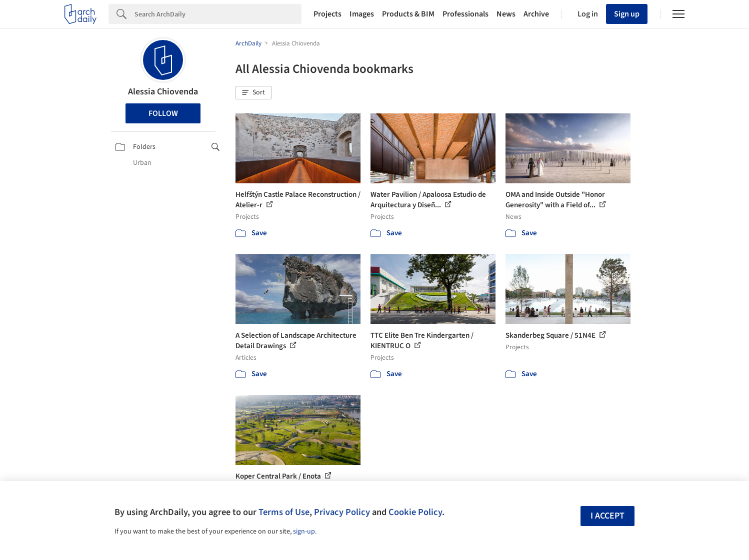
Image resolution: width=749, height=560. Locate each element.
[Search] (218, 14)
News (506, 14)
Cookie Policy (415, 512)
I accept (607, 516)
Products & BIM (408, 14)
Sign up (627, 14)
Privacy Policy (342, 512)
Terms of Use (284, 512)
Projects (327, 14)
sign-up (304, 532)
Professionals (465, 14)
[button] (253, 93)
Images (362, 14)
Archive (536, 14)
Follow (163, 113)
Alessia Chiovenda (163, 92)
